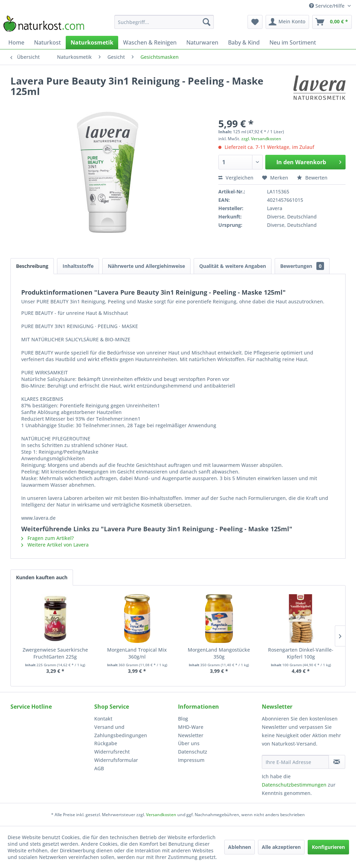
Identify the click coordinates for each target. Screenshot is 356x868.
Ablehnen (240, 847)
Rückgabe (106, 743)
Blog (183, 719)
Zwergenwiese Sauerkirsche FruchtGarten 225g (55, 653)
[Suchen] (207, 22)
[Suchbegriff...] (164, 22)
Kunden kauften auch (42, 577)
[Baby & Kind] (244, 42)
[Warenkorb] (332, 22)
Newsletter (191, 735)
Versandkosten (161, 815)
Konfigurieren (328, 847)
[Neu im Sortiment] (293, 42)
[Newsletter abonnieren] (337, 762)
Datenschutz (193, 752)
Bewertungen (302, 266)
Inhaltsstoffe (78, 266)
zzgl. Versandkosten (261, 139)
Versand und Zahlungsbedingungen (121, 731)
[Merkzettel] (255, 22)
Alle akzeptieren (281, 847)
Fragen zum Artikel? (47, 538)
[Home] (16, 42)
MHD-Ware (191, 727)
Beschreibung (32, 266)
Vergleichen (236, 178)
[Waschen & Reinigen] (150, 42)
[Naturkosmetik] (92, 42)
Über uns (189, 743)
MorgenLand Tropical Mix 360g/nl (137, 653)
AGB (99, 768)
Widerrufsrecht (112, 752)
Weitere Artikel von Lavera (55, 545)
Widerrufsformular (116, 760)
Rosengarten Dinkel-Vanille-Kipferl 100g (301, 653)
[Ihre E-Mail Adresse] (295, 762)
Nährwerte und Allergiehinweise (146, 266)
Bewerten (312, 178)
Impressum (191, 760)
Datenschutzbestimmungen (294, 785)
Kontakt (103, 719)
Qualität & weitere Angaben (233, 266)
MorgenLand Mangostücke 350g (219, 653)
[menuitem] (164, 22)
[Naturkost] (47, 42)
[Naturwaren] (202, 42)
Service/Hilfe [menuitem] (327, 6)
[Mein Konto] (287, 22)
